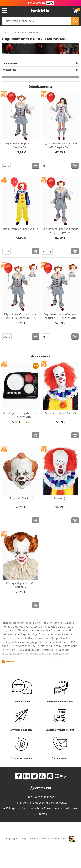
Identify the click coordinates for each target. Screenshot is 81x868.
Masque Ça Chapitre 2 (21, 498)
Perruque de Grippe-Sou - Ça (60, 413)
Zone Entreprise (68, 808)
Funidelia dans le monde (41, 797)
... (3, 33)
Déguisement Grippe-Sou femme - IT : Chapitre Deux (60, 145)
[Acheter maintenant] (36, 166)
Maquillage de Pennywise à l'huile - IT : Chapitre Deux (21, 415)
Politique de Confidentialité (23, 808)
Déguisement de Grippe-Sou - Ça (21, 229)
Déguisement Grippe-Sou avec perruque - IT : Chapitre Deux (60, 316)
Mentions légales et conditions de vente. (42, 803)
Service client (40, 788)
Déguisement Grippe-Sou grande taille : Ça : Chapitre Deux (60, 231)
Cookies (49, 808)
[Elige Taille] (7, 166)
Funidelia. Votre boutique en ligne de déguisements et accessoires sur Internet (40, 11)
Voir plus (12, 661)
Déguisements (10, 63)
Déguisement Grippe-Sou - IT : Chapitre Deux (21, 145)
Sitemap (42, 814)
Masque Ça (60, 498)
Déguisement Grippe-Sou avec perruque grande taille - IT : (21, 316)
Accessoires (9, 70)
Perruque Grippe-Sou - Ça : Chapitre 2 (21, 585)
